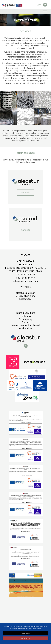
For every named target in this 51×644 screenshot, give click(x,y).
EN (39, 5)
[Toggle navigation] (45, 12)
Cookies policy (36, 629)
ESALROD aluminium (26, 296)
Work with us (26, 328)
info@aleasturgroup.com (26, 281)
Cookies (26, 322)
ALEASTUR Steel (26, 299)
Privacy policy (26, 319)
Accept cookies (26, 633)
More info (26, 192)
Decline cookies (26, 638)
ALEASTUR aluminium (26, 293)
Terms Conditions (26, 313)
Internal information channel (26, 325)
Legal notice (26, 316)
